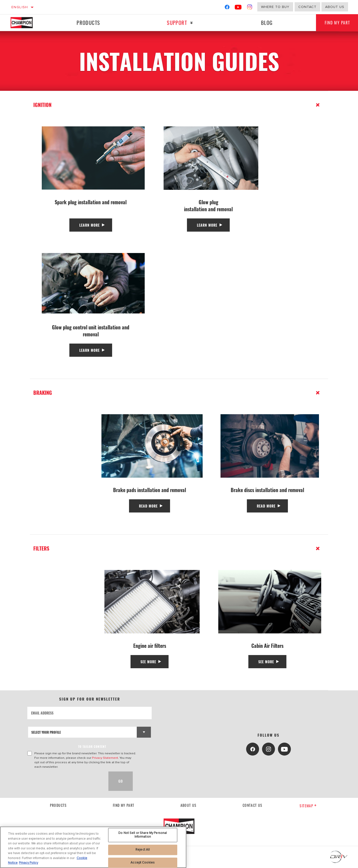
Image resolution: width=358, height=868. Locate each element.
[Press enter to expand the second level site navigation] (190, 23)
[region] (93, 847)
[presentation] (65, 781)
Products (88, 23)
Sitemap (308, 806)
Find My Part (124, 805)
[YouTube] (238, 8)
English (20, 7)
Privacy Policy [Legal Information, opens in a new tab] (28, 863)
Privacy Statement (105, 758)
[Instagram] (250, 8)
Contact (307, 7)
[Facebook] (227, 8)
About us (189, 805)
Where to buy (275, 7)
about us (335, 7)
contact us (253, 805)
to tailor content (92, 746)
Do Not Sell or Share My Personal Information (143, 835)
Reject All (143, 850)
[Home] (26, 23)
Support (176, 23)
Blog (265, 23)
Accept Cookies (143, 863)
